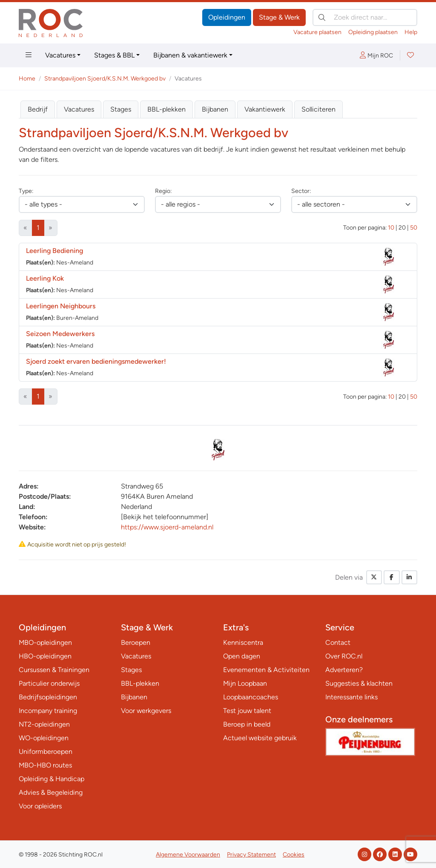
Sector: (301, 191)
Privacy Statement (251, 855)
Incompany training (48, 711)
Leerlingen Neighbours (61, 306)
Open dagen (242, 656)
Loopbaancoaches (251, 697)
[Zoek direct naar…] (365, 17)
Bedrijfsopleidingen (48, 697)
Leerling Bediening (54, 251)
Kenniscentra (243, 642)
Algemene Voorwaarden (188, 855)
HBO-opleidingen (45, 656)
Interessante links (351, 697)
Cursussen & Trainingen (54, 670)
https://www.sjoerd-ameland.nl (167, 527)
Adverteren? (344, 670)
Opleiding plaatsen (373, 32)
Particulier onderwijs (49, 683)
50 (414, 228)
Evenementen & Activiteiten (266, 670)
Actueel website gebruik (260, 738)
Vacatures (60, 55)
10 (391, 228)
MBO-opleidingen (45, 642)
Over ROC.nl (344, 656)
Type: (26, 191)
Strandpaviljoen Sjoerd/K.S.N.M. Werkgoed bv (105, 79)
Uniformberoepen (46, 752)
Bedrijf (38, 109)
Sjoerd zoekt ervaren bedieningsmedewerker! (96, 361)
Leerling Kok (45, 278)
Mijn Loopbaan (245, 683)
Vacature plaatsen (317, 32)
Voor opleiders (40, 806)
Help (411, 32)
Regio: (163, 191)
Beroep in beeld (247, 724)
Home (27, 79)
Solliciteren (318, 109)
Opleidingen (227, 17)
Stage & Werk (279, 17)
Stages (121, 109)
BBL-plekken (166, 109)
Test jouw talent (247, 711)
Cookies (294, 855)
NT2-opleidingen (44, 724)
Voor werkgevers (146, 711)
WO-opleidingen (44, 738)
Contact (338, 642)
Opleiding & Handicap (52, 779)
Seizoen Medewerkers (60, 334)
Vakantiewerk (265, 109)
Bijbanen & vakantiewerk (190, 55)
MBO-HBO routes (45, 765)
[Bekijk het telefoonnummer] (165, 517)
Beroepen (136, 642)
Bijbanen (215, 109)
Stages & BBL (114, 55)
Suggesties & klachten (359, 683)
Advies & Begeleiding (51, 792)
